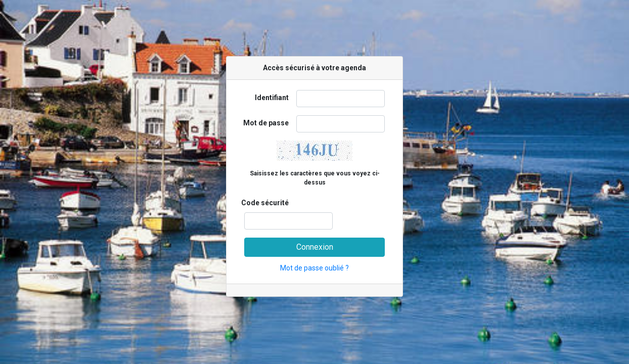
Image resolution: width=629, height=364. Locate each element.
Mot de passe (266, 123)
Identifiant (272, 98)
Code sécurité (265, 203)
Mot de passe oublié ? (314, 268)
